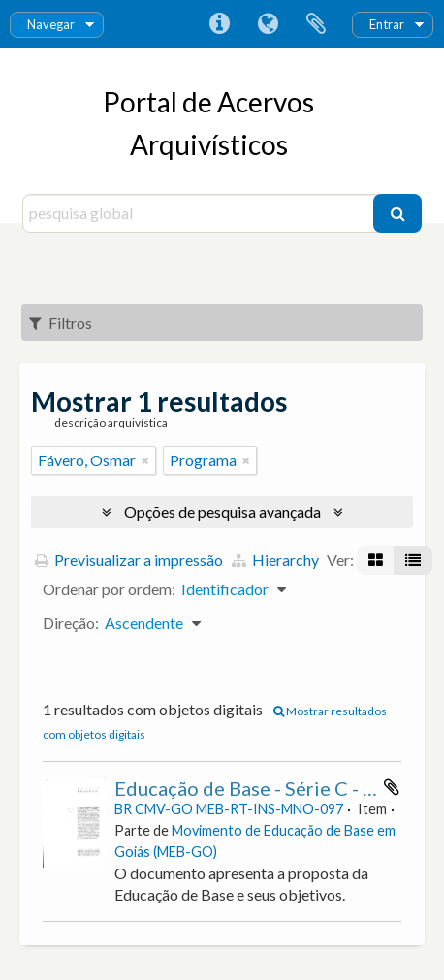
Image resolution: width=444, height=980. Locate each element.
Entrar (387, 24)
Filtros (61, 322)
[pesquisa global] (200, 213)
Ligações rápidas (219, 24)
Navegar (51, 24)
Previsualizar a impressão (129, 560)
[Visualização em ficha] (376, 560)
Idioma (268, 24)
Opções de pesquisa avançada (222, 511)
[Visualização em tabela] (413, 560)
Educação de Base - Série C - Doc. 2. (268, 788)
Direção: (71, 623)
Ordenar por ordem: (109, 589)
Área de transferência (316, 24)
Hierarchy (275, 560)
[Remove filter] (145, 460)
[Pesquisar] (397, 213)
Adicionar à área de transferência (392, 787)
